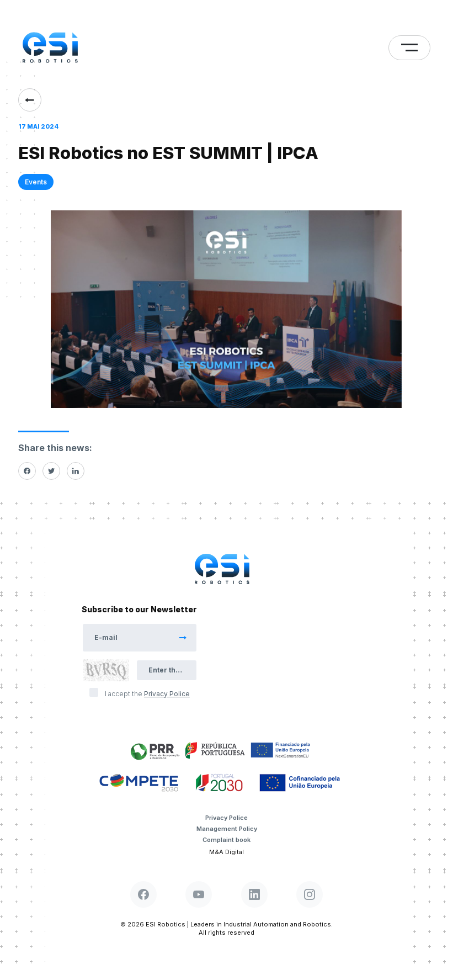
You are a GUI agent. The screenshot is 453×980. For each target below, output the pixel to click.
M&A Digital (226, 852)
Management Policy (227, 829)
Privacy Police (226, 818)
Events (36, 182)
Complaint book (226, 840)
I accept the (147, 694)
